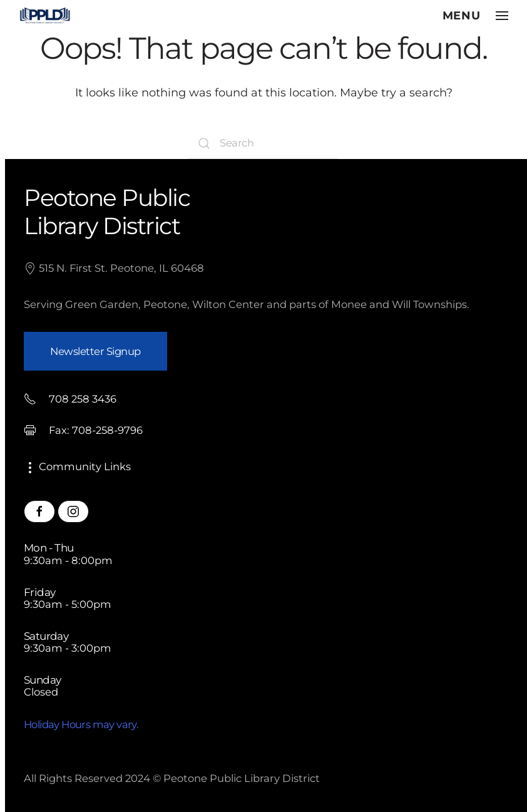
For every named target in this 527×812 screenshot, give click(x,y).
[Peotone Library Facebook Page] (39, 511)
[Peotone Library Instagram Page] (73, 511)
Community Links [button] (77, 466)
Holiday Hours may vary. (81, 724)
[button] (476, 16)
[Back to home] (45, 16)
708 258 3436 (70, 399)
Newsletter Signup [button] (95, 351)
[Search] (263, 143)
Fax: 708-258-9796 (83, 430)
